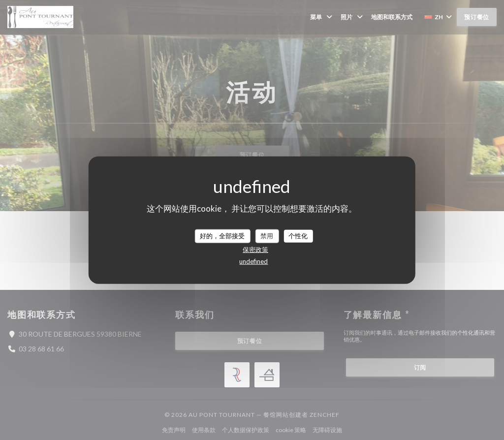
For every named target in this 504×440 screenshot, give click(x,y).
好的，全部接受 (222, 236)
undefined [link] (253, 261)
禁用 (267, 236)
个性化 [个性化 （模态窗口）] (298, 236)
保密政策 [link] (255, 249)
